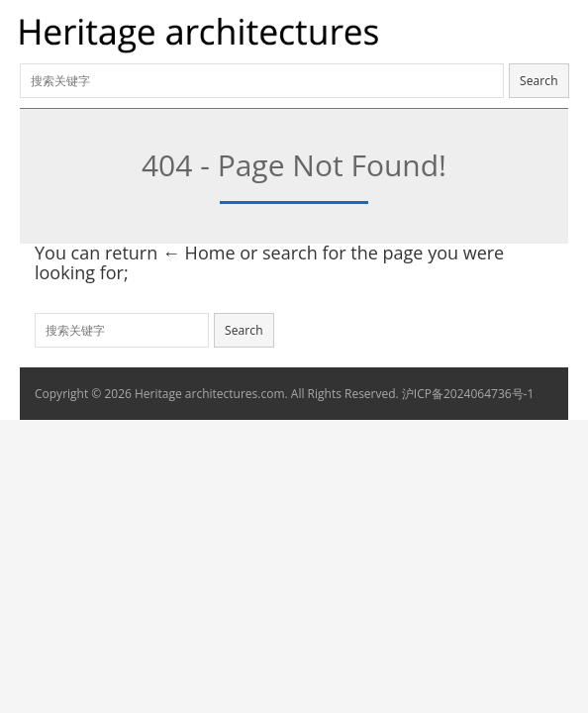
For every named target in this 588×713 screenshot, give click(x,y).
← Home (199, 253)
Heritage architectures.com (210, 394)
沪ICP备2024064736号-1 (468, 394)
